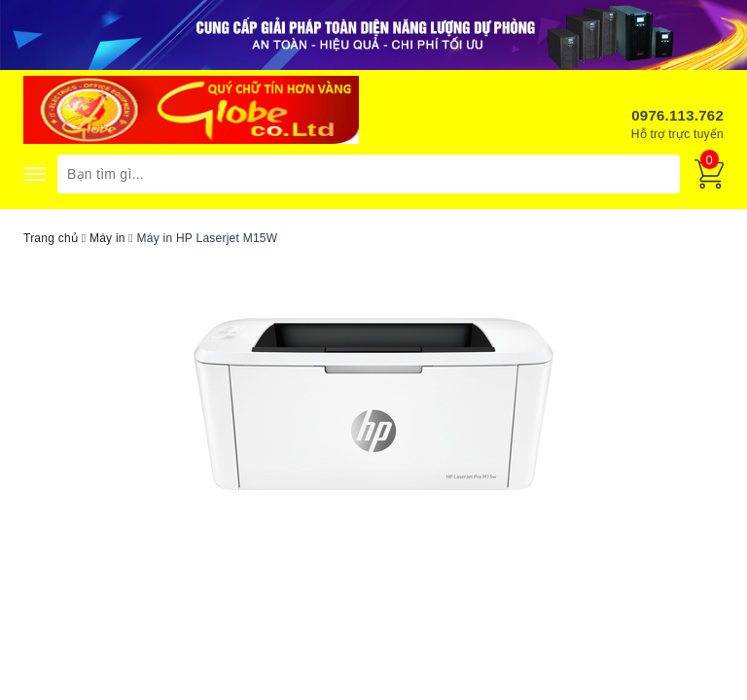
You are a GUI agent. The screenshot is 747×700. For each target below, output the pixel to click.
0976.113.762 (677, 115)
